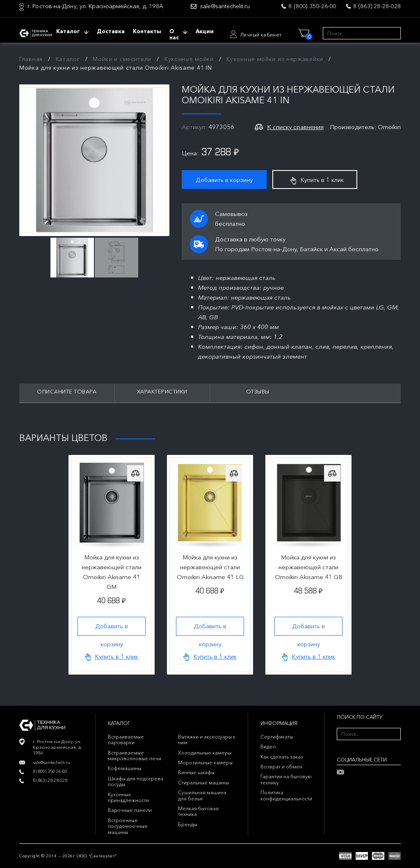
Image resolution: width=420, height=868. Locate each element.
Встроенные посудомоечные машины (128, 826)
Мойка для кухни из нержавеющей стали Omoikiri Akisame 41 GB (309, 567)
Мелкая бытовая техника (198, 811)
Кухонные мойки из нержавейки (275, 59)
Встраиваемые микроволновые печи (135, 756)
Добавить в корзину (224, 180)
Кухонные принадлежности (128, 797)
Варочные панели (130, 810)
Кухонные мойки (189, 59)
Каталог (68, 59)
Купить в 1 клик (317, 180)
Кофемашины (124, 768)
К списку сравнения (295, 127)
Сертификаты (277, 737)
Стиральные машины (203, 783)
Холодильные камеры (205, 753)
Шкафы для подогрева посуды (136, 781)
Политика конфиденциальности (286, 795)
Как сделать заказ (282, 757)
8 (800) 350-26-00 (312, 6)
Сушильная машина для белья (202, 795)
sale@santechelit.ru (225, 6)
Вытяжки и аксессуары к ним (207, 740)
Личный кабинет (261, 35)
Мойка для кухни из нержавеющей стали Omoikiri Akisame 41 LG (210, 567)
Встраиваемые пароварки (126, 740)
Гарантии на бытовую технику (286, 779)
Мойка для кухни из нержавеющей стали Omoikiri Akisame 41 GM (112, 572)
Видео (268, 746)
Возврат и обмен (281, 767)
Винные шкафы (196, 772)
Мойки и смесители (122, 59)
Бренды (187, 824)
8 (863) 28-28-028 (377, 6)
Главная (31, 59)
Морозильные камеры (205, 762)
